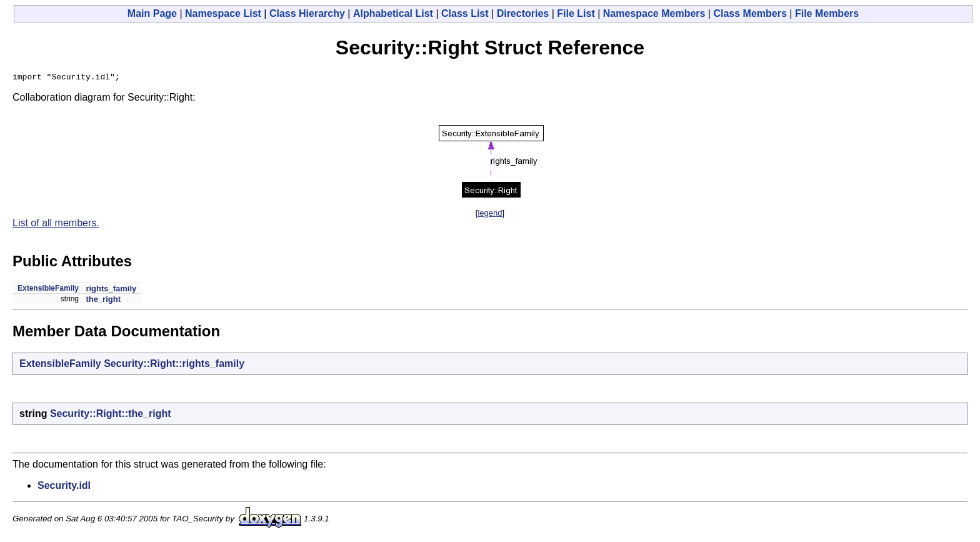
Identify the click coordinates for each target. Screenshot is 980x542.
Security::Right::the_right (111, 415)
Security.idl (64, 487)
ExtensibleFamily (48, 290)
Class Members (750, 13)
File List (576, 13)
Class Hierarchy (307, 13)
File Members (827, 13)
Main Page (152, 13)
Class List (465, 13)
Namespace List (223, 13)
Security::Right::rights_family (174, 365)
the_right (103, 301)
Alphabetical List (393, 13)
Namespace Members (654, 13)
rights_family (111, 290)
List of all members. (56, 225)
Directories (523, 13)
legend (490, 215)
